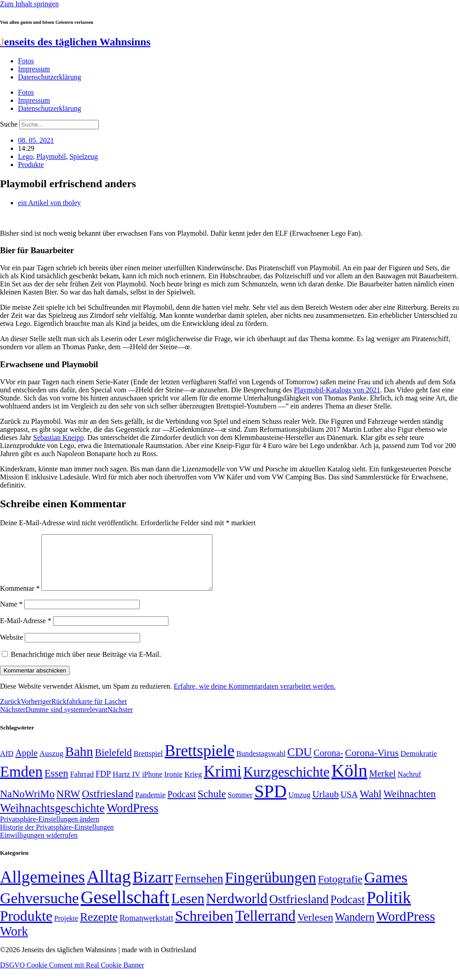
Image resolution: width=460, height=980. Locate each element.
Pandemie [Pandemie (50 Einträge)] (150, 806)
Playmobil (51, 156)
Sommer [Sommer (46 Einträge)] (240, 806)
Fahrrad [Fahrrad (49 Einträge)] (82, 785)
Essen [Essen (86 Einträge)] (56, 784)
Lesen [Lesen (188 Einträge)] (188, 909)
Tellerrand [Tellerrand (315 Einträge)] (265, 927)
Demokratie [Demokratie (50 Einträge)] (419, 764)
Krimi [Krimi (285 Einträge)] (223, 782)
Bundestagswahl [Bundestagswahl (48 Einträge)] (261, 764)
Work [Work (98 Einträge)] (14, 942)
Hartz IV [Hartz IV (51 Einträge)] (126, 785)
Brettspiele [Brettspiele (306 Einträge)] (200, 761)
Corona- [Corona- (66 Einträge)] (328, 764)
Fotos (26, 61)
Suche (9, 124)
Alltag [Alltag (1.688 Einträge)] (109, 887)
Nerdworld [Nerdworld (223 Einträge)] (237, 909)
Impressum (34, 69)
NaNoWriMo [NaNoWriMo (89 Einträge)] (27, 805)
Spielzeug (84, 156)
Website (11, 648)
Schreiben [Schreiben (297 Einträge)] (204, 927)
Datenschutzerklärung (49, 77)
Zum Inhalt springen (29, 4)
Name (11, 615)
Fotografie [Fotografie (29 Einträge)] (340, 890)
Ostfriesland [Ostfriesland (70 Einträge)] (299, 910)
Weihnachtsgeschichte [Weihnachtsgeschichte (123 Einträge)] (52, 819)
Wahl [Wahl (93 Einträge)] (370, 804)
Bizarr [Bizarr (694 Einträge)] (153, 888)
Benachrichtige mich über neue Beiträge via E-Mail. (86, 665)
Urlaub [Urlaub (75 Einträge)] (325, 805)
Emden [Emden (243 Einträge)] (21, 782)
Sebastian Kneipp (58, 437)
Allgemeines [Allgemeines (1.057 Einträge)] (42, 888)
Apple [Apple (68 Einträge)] (27, 764)
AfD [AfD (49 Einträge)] (7, 764)
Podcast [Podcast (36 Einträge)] (348, 910)
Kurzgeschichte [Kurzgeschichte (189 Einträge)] (287, 783)
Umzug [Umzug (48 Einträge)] (299, 806)
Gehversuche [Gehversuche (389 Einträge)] (39, 909)
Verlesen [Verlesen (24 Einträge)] (315, 928)
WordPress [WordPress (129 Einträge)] (132, 819)
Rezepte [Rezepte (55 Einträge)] (99, 928)
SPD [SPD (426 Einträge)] (270, 802)
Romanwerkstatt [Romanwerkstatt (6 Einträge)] (146, 929)
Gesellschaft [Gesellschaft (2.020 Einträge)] (125, 908)
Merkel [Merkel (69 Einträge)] (383, 784)
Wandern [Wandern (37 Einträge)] (354, 928)
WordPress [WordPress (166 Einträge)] (406, 927)
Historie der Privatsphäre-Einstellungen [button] (57, 838)
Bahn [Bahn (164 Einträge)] (79, 762)
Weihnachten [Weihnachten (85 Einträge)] (409, 805)
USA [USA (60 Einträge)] (349, 805)
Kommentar (20, 599)
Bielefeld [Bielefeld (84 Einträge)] (113, 763)
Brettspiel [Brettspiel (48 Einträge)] (148, 764)
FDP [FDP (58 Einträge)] (103, 784)
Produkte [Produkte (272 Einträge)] (26, 927)
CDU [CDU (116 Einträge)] (300, 763)
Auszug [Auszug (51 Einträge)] (51, 764)
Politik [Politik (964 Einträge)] (389, 908)
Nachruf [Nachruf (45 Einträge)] (409, 785)
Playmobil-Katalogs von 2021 (337, 390)
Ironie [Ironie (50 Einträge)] (173, 785)
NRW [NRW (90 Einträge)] (68, 804)
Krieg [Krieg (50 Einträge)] (193, 785)
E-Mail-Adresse (26, 631)
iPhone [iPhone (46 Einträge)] (152, 785)
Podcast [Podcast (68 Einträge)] (182, 805)
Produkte (31, 165)
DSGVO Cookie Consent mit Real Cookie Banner (72, 976)
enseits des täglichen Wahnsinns (75, 42)
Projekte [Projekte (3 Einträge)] (66, 929)
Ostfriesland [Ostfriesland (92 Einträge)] (108, 804)
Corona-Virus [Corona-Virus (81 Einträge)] (372, 763)
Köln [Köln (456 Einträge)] (349, 781)
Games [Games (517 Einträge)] (386, 888)
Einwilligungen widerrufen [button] (39, 846)
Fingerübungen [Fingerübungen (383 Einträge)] (271, 888)
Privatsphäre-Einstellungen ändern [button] (50, 830)
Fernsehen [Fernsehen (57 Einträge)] (199, 890)
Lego (25, 156)
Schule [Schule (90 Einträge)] (212, 804)
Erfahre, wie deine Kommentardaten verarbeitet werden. (255, 697)
